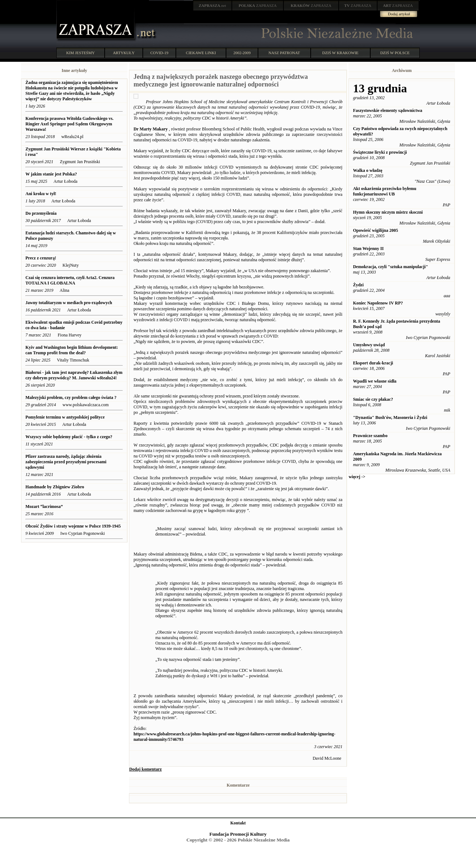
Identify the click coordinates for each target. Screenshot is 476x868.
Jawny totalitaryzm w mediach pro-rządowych (69, 303)
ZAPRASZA (258, 5)
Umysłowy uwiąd (369, 345)
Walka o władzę (368, 170)
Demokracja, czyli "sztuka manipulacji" (390, 267)
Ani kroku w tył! (41, 194)
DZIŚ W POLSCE (395, 53)
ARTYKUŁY (124, 53)
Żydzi (358, 285)
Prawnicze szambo (370, 436)
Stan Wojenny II (368, 249)
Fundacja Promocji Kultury (238, 834)
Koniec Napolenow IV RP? (378, 303)
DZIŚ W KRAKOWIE (340, 53)
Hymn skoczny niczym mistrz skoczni (388, 212)
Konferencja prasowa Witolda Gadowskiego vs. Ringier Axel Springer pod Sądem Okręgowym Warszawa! (69, 124)
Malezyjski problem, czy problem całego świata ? (71, 397)
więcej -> (357, 477)
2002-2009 (242, 53)
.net (213, 5)
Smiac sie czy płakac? (373, 399)
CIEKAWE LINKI (201, 53)
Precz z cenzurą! (41, 258)
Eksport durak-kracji (373, 363)
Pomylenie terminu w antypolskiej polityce (65, 417)
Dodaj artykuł (399, 14)
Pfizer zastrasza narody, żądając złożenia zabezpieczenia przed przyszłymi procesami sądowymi (66, 462)
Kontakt (238, 823)
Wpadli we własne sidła (375, 381)
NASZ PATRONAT (284, 53)
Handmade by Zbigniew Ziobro (55, 487)
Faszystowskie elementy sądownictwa (388, 110)
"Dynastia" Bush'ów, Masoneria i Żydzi (390, 417)
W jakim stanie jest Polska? (51, 174)
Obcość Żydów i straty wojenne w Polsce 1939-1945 (73, 526)
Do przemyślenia (41, 213)
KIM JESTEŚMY (80, 53)
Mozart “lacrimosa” (45, 506)
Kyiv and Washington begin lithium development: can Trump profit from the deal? (72, 350)
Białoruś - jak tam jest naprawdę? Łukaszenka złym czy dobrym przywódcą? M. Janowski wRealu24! (74, 375)
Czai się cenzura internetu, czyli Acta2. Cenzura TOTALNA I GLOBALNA (70, 280)
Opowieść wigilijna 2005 (375, 230)
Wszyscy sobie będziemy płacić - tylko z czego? (69, 437)
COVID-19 (160, 53)
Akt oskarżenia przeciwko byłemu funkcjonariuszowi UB (384, 191)
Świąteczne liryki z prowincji (380, 152)
